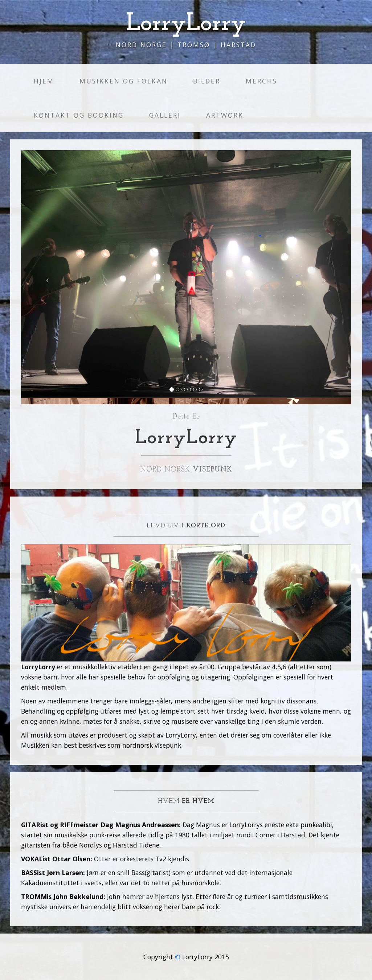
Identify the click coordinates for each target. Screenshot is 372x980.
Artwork (225, 115)
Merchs (261, 81)
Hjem (44, 81)
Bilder (207, 81)
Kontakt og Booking (79, 115)
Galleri (165, 115)
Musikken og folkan (124, 81)
